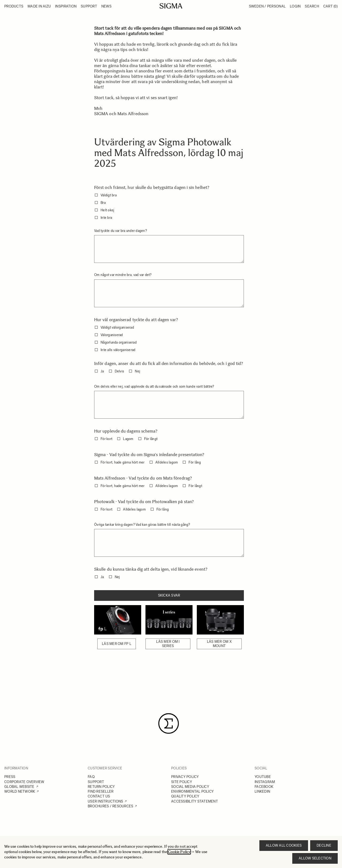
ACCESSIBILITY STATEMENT (195, 801)
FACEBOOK (264, 787)
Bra (103, 203)
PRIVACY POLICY (185, 777)
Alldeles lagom (167, 462)
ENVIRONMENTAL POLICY (192, 791)
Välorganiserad (112, 335)
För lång (195, 462)
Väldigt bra (109, 195)
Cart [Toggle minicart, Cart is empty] (331, 6)
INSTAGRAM (265, 782)
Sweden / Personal (267, 6)
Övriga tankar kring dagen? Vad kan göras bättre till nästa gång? (142, 525)
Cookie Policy (179, 852)
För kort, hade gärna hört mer (123, 462)
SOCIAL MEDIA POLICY (190, 787)
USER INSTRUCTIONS (105, 801)
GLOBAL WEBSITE (19, 787)
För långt (151, 439)
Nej (137, 371)
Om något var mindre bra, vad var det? (123, 275)
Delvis (120, 371)
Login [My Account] (295, 6)
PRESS (10, 777)
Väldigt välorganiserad (117, 327)
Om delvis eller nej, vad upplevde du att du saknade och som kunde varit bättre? (154, 386)
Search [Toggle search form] (312, 6)
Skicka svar (169, 595)
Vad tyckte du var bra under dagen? (120, 231)
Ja (102, 371)
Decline (324, 845)
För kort (106, 439)
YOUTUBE (263, 777)
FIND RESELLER (101, 791)
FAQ (91, 777)
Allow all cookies (284, 845)
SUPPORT (96, 782)
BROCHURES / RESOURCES (110, 806)
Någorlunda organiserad (119, 342)
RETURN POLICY (101, 787)
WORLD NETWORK (20, 791)
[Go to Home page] (171, 6)
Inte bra (106, 218)
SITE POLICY (182, 782)
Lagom (128, 439)
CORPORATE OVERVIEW (24, 782)
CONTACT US (99, 796)
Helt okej (107, 210)
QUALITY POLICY (185, 796)
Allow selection (315, 858)
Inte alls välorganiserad (118, 350)
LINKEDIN (262, 791)
